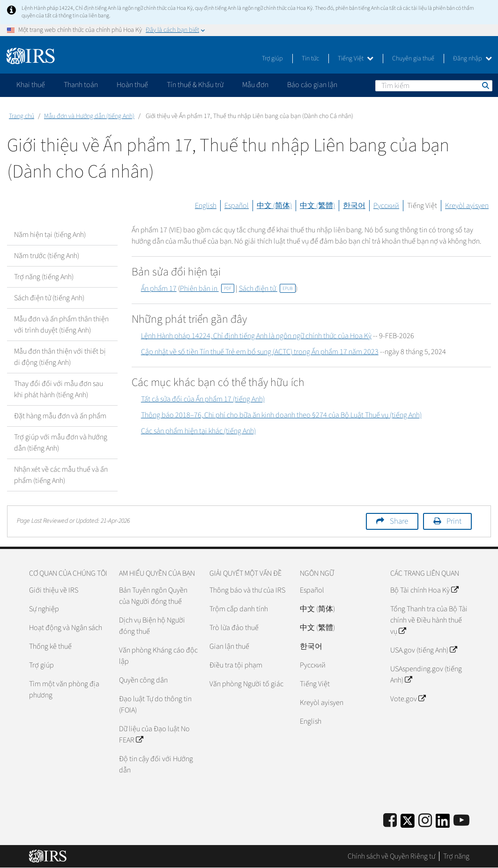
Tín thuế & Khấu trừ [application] (195, 85)
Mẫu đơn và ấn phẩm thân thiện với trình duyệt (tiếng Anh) (61, 325)
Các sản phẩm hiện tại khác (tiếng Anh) (198, 431)
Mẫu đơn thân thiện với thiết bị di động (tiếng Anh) (60, 357)
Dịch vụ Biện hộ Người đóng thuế (152, 626)
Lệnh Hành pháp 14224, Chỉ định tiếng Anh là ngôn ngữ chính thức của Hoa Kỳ (256, 336)
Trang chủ (22, 116)
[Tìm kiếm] (434, 86)
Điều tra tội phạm (236, 665)
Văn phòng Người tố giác (246, 684)
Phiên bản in (207, 289)
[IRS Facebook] (390, 821)
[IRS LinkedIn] (443, 824)
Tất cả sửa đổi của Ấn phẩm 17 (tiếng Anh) (203, 399)
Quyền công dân (143, 680)
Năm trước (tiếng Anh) (47, 256)
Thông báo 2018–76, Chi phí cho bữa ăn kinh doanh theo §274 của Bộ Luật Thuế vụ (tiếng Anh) (281, 415)
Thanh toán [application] (81, 85)
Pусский (313, 665)
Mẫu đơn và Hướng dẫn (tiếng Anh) (89, 116)
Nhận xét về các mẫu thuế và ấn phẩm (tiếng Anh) (61, 475)
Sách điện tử (267, 289)
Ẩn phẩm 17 (159, 289)
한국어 (354, 206)
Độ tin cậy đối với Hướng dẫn (156, 764)
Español (237, 206)
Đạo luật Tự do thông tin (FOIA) (155, 705)
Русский (386, 206)
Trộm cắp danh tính (239, 609)
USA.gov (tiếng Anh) (424, 650)
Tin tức (310, 59)
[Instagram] (425, 821)
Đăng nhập (472, 59)
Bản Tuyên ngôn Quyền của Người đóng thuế (153, 596)
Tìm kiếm (485, 85)
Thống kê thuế (50, 646)
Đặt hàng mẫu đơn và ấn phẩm (60, 416)
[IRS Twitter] (408, 824)
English (206, 206)
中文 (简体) (274, 206)
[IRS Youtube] (461, 821)
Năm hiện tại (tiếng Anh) (50, 235)
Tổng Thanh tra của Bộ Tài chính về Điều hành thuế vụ (429, 620)
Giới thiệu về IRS (54, 590)
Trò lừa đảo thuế (234, 628)
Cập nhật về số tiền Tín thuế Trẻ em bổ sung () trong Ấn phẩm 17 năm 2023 (260, 352)
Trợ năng (456, 856)
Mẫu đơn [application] (255, 85)
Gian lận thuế (229, 646)
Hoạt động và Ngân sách (66, 628)
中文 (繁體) (317, 206)
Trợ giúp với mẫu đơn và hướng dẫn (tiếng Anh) (61, 443)
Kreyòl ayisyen (467, 206)
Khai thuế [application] (31, 85)
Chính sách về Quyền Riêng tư (391, 856)
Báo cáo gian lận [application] (312, 85)
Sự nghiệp (44, 609)
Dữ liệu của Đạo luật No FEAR (154, 734)
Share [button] (399, 521)
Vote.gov (408, 699)
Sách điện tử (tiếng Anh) (49, 298)
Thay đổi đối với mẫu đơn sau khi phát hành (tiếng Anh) (59, 389)
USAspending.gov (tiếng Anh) (426, 675)
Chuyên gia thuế (413, 59)
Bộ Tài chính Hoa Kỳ (424, 590)
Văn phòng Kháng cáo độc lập (158, 656)
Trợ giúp (272, 59)
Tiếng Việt (356, 59)
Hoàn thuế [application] (132, 85)
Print (454, 521)
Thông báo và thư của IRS (247, 590)
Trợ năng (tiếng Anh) (44, 277)
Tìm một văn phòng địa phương (64, 690)
